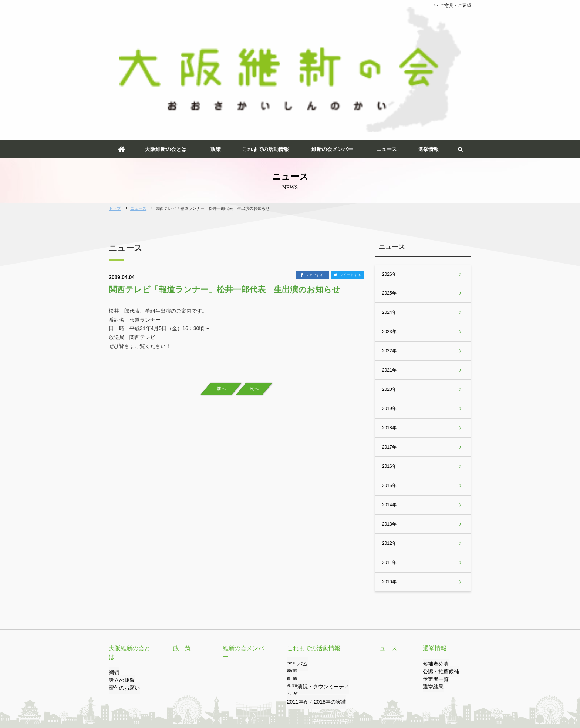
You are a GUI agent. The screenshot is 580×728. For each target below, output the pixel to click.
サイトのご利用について (250, 694)
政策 (216, 51)
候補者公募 (434, 566)
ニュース (387, 51)
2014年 (389, 407)
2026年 (389, 176)
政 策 (181, 550)
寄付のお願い (122, 581)
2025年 (389, 195)
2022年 (389, 253)
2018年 (389, 330)
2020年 (389, 291)
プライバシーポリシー (195, 694)
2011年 (389, 464)
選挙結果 (432, 589)
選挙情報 (428, 51)
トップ (115, 110)
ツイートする (347, 177)
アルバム (296, 566)
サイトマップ (297, 694)
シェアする (312, 177)
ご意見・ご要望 (453, 6)
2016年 (389, 368)
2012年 (389, 445)
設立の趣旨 (120, 574)
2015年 (389, 388)
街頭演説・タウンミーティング (318, 589)
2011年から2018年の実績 (312, 597)
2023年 (389, 234)
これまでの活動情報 (266, 51)
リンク (157, 694)
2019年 (389, 311)
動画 (291, 574)
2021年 (389, 272)
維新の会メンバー (332, 51)
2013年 (389, 426)
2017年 (389, 349)
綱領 (113, 566)
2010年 (389, 484)
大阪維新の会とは (166, 51)
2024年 (389, 214)
